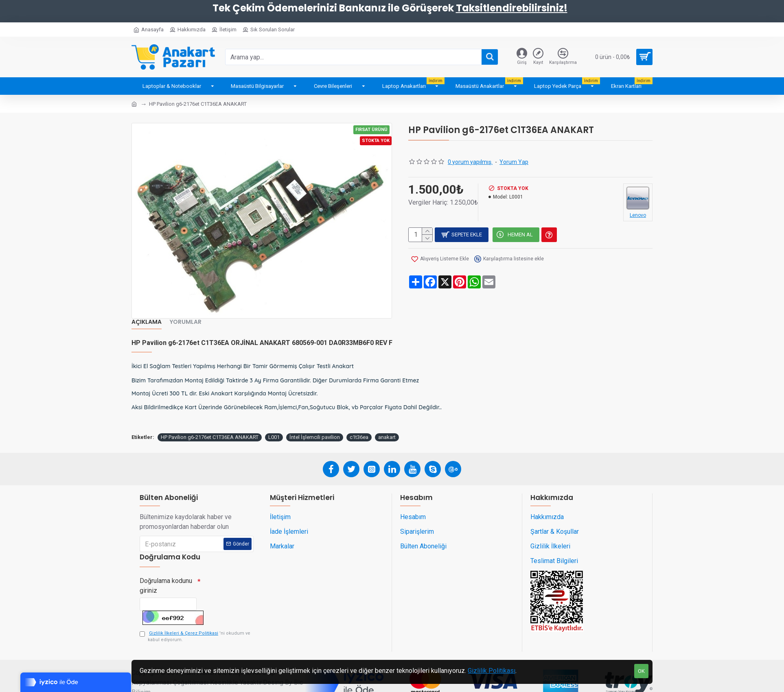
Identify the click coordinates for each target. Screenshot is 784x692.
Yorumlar (186, 322)
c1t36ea (359, 428)
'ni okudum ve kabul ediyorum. (195, 631)
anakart (387, 428)
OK (641, 671)
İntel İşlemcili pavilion (315, 428)
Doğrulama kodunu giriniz (166, 576)
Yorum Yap (514, 162)
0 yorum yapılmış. (470, 162)
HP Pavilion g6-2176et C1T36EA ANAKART (210, 428)
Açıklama (147, 322)
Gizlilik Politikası (492, 671)
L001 (274, 428)
